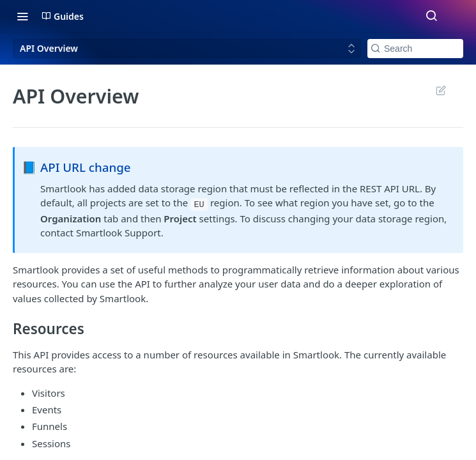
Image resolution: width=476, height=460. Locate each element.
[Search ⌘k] (431, 16)
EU (199, 204)
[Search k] (415, 49)
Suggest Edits (441, 90)
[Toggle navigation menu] (22, 16)
